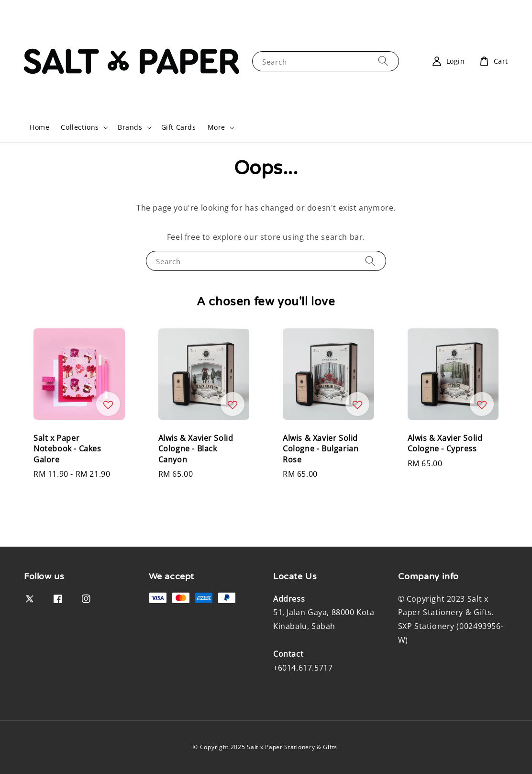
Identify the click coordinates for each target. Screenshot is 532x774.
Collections (80, 127)
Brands (130, 127)
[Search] (383, 61)
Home (39, 127)
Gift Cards (179, 127)
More (216, 127)
